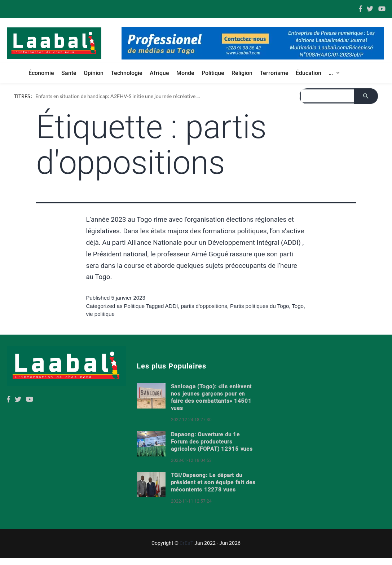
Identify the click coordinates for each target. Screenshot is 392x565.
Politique (213, 73)
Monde (185, 73)
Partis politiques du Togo (259, 306)
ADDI (172, 306)
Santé (69, 73)
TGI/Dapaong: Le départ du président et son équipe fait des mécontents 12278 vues (213, 482)
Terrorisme (274, 73)
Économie (41, 73)
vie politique (100, 314)
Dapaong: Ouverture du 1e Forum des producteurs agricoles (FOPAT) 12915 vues (212, 442)
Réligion (242, 73)
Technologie (127, 73)
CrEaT (186, 543)
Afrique (159, 73)
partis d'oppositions (204, 306)
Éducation (309, 73)
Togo (298, 306)
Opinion (94, 73)
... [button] (331, 73)
